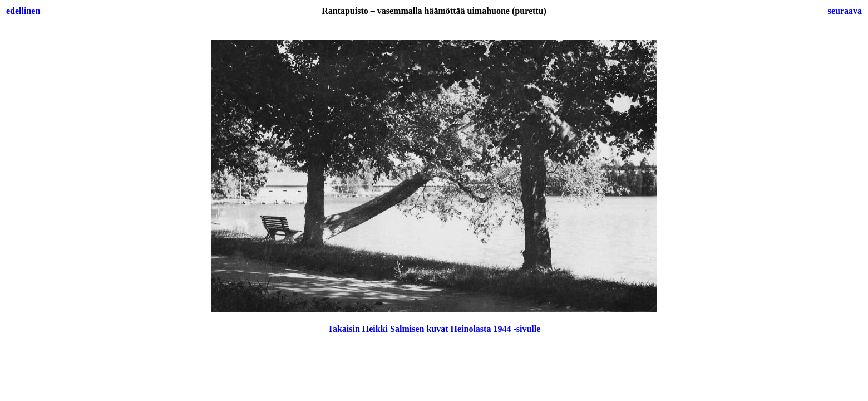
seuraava (845, 11)
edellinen (23, 11)
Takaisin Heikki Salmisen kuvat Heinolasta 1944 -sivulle (434, 329)
